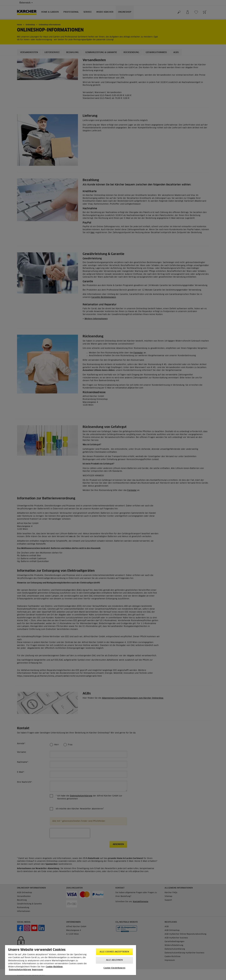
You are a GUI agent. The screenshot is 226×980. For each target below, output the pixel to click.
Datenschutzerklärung (20, 970)
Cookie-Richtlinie (54, 967)
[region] (71, 960)
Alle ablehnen (114, 960)
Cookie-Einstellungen (114, 968)
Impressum (37, 970)
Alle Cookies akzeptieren (114, 952)
